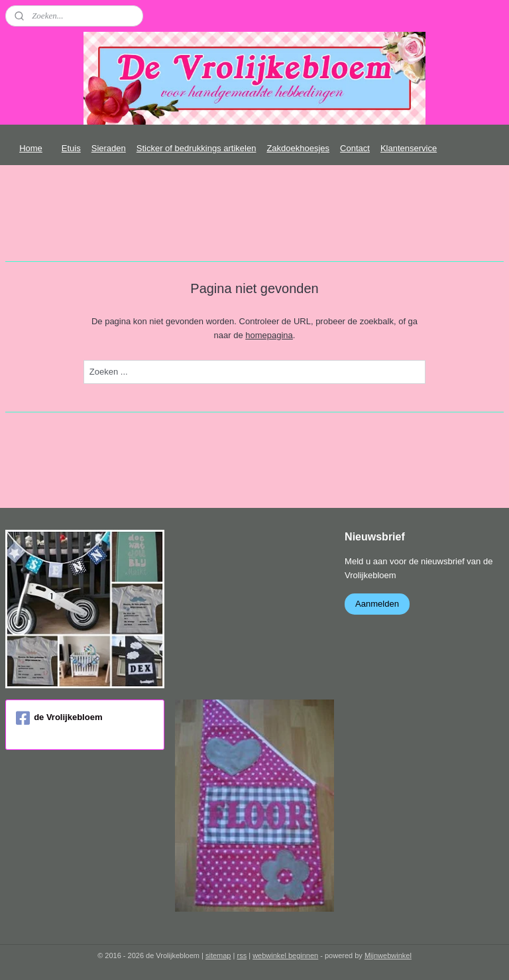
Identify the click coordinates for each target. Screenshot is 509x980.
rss (242, 955)
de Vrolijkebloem (59, 718)
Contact (355, 148)
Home (31, 148)
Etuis (71, 148)
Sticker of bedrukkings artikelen (197, 148)
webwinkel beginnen (285, 955)
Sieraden (109, 148)
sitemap (218, 955)
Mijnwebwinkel (388, 955)
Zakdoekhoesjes (298, 148)
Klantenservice (409, 148)
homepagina (269, 335)
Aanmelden (377, 604)
